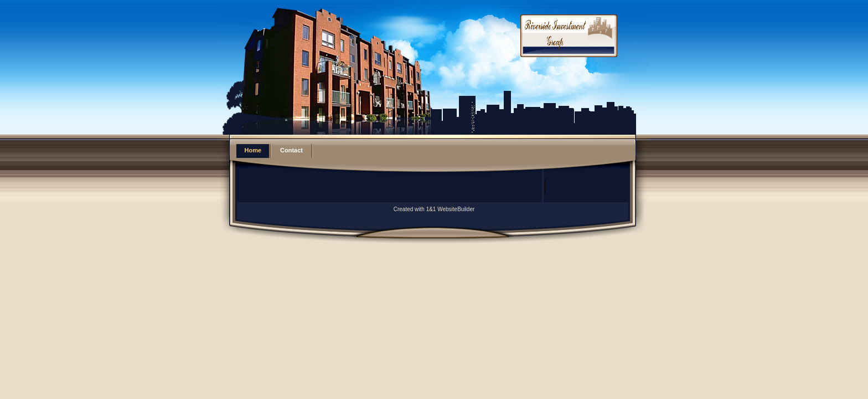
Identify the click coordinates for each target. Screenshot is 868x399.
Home (253, 150)
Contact (291, 150)
